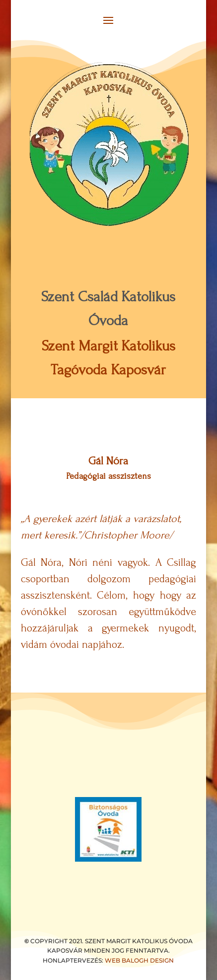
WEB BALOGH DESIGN (139, 960)
